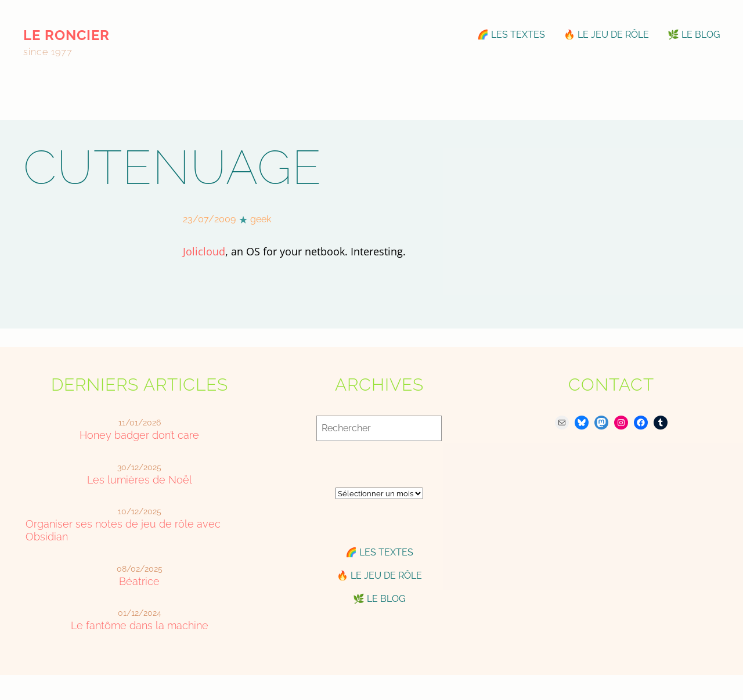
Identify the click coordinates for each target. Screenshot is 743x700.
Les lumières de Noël (140, 480)
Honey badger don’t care (139, 435)
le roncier (66, 35)
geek (261, 219)
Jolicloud (204, 251)
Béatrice (139, 581)
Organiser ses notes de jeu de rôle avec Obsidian (123, 530)
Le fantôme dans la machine (140, 625)
